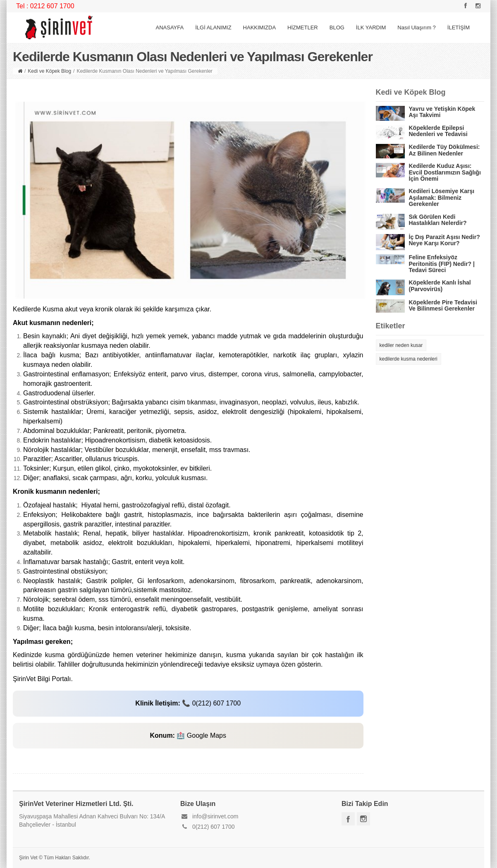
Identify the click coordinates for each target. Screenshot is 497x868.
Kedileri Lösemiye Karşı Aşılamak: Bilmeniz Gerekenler (442, 197)
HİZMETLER (303, 27)
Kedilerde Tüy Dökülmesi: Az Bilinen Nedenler (444, 150)
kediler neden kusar (401, 345)
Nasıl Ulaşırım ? (416, 27)
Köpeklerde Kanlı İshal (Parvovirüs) (440, 286)
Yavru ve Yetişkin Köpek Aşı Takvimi (442, 112)
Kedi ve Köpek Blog (49, 71)
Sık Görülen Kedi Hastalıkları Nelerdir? (438, 220)
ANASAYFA (170, 27)
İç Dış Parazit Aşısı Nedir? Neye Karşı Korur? (444, 240)
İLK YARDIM (371, 27)
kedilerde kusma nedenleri (409, 359)
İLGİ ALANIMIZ (213, 27)
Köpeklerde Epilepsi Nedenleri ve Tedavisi (438, 131)
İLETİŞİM (459, 27)
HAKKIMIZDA (259, 27)
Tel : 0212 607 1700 (45, 6)
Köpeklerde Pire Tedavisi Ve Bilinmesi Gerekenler (443, 305)
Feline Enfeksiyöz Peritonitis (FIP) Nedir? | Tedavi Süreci (442, 264)
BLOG (337, 27)
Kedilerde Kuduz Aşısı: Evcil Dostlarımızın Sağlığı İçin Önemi (445, 172)
